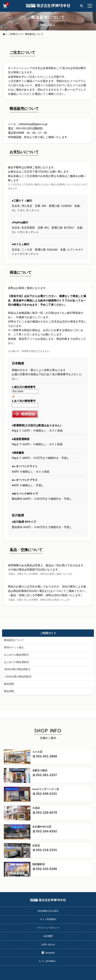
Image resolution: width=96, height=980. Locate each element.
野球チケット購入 (14, 647)
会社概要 (48, 936)
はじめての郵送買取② (17, 662)
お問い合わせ (48, 945)
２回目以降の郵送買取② (18, 677)
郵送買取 (9, 684)
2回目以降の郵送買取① (17, 669)
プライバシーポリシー (48, 928)
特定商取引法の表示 (48, 911)
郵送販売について (14, 640)
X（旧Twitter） (48, 961)
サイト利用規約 (48, 919)
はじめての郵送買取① (17, 655)
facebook (48, 953)
